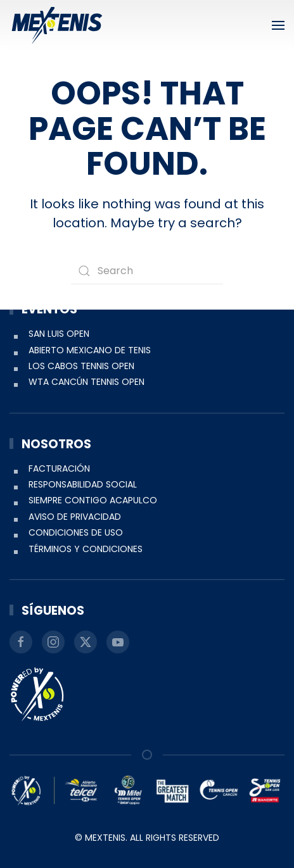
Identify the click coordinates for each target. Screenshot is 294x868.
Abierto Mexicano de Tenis (90, 350)
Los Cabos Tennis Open (81, 366)
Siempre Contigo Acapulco (93, 500)
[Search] (147, 271)
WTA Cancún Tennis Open (86, 382)
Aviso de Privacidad (75, 517)
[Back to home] (57, 25)
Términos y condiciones (86, 549)
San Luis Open (59, 334)
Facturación (59, 469)
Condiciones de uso (76, 532)
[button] (278, 25)
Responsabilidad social (83, 484)
